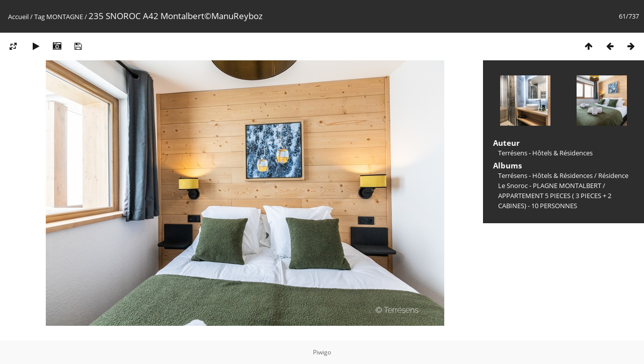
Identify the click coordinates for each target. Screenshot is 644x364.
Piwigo (322, 352)
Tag (39, 17)
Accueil (18, 17)
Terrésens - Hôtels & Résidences (545, 175)
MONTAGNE (65, 17)
